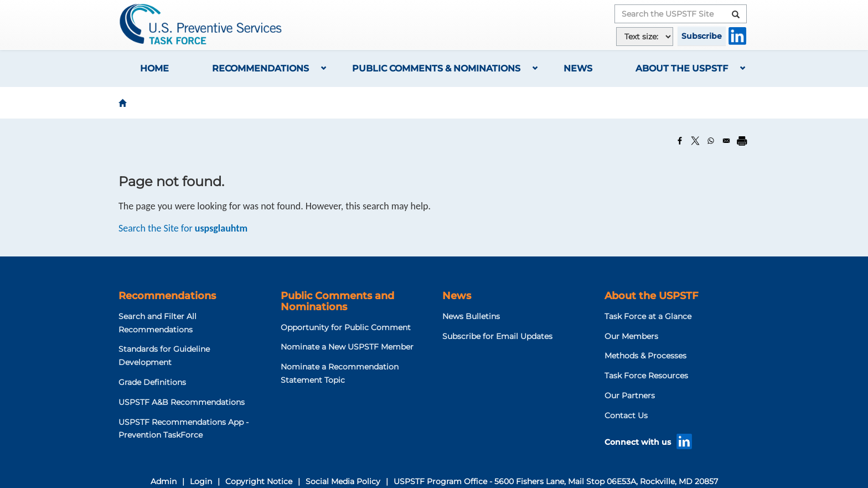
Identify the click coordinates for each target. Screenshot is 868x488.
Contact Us (626, 415)
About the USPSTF (682, 68)
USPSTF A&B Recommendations (182, 402)
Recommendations (260, 68)
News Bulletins (471, 316)
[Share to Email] (726, 141)
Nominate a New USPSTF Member (347, 347)
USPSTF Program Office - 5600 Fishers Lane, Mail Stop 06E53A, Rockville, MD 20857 (556, 481)
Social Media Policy (343, 481)
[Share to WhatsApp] (711, 141)
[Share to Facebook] (680, 141)
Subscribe (702, 36)
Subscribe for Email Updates (497, 336)
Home (154, 68)
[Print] (742, 141)
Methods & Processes (645, 356)
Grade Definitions (152, 382)
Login (201, 481)
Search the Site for (183, 228)
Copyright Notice (259, 481)
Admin (164, 481)
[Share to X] (695, 141)
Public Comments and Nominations (337, 301)
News (578, 68)
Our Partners (630, 395)
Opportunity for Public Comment (346, 327)
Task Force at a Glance (648, 316)
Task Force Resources (646, 376)
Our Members (631, 336)
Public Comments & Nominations (436, 68)
